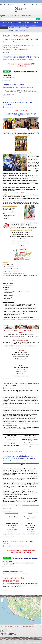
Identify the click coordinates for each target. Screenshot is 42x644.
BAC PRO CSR (6, 452)
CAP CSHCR (6, 537)
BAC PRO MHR (20, 452)
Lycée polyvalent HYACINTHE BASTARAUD (24, 42)
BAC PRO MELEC (7, 567)
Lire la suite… (27, 31)
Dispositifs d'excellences (30, 22)
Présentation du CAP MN (14, 85)
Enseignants (11, 5)
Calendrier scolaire (37, 5)
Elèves (2, 5)
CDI (39, 22)
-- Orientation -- (5, 25)
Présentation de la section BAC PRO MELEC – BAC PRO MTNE (21, 551)
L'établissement (9, 22)
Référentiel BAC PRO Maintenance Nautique (15, 49)
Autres (16, 5)
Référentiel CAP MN (8, 95)
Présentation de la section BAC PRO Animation (18, 104)
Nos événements (28, 5)
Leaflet (35, 624)
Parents (6, 5)
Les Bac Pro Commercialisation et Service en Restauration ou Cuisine (21, 385)
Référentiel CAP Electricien (10, 77)
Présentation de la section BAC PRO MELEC (18, 543)
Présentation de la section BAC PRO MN (20, 39)
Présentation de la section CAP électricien (21, 57)
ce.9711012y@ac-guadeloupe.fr (21, 376)
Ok (38, 19)
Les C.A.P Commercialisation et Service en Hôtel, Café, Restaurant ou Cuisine (20, 457)
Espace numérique (34, 25)
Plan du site (33, 643)
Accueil (2, 22)
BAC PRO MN (6, 52)
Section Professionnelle (9, 591)
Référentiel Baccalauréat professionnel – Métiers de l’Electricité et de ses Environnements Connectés (18, 564)
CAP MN (5, 98)
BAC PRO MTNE (14, 567)
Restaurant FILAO (15, 25)
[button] (21, 609)
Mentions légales (39, 643)
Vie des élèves (24, 25)
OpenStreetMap (39, 624)
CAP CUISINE (11, 537)
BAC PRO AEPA (6, 379)
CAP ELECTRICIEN (7, 80)
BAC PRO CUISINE (13, 452)
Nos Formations (19, 22)
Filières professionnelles (13, 571)
